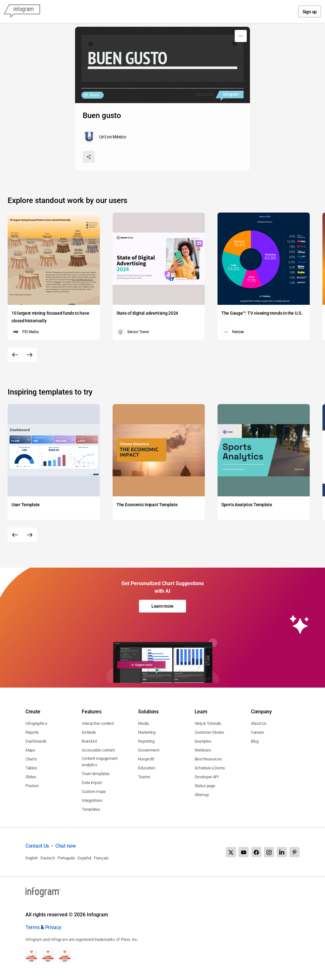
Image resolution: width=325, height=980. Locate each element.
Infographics (36, 723)
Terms (33, 927)
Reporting (146, 741)
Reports (32, 732)
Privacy (53, 927)
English (32, 858)
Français (101, 858)
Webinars (203, 750)
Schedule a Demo (210, 768)
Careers (258, 732)
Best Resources (208, 759)
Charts (31, 759)
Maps (30, 750)
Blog (255, 741)
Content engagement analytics (100, 762)
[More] (241, 36)
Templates (91, 809)
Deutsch (48, 858)
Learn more (162, 606)
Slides (31, 777)
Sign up (310, 12)
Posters (32, 786)
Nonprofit (146, 759)
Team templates (96, 774)
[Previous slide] (15, 355)
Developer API (207, 777)
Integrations (92, 800)
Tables (31, 768)
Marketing (147, 732)
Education (146, 768)
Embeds (89, 732)
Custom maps (94, 791)
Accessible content (98, 750)
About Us (259, 723)
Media (143, 723)
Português (66, 858)
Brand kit (89, 741)
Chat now (66, 846)
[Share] (89, 157)
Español (84, 858)
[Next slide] (30, 355)
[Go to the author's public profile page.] (104, 137)
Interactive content (98, 723)
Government (149, 750)
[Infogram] (22, 11)
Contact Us (37, 846)
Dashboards (36, 741)
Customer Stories (209, 732)
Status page (205, 786)
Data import (92, 783)
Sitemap (202, 795)
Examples (203, 741)
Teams (144, 777)
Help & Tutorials (208, 723)
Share (94, 95)
